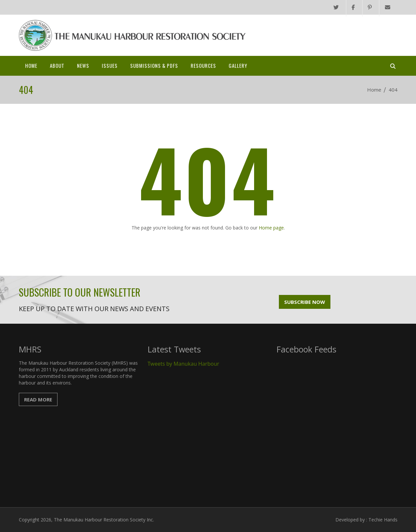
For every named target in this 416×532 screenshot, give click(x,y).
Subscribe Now (305, 302)
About (57, 65)
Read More (38, 399)
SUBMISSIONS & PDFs (154, 65)
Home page (271, 228)
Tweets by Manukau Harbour (184, 364)
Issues (110, 65)
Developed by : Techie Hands (366, 520)
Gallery (238, 65)
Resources (203, 65)
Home (31, 65)
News (83, 65)
